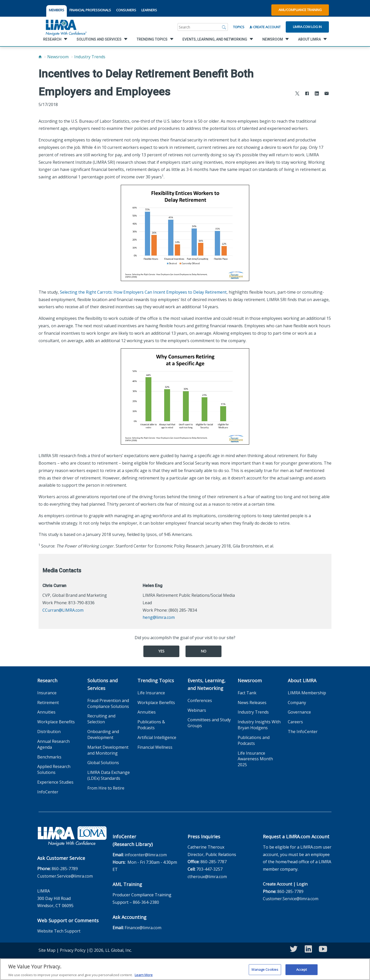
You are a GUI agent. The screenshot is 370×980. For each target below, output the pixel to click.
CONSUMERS (126, 10)
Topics (239, 27)
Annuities (46, 712)
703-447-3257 (209, 869)
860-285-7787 (214, 862)
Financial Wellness (155, 747)
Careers (295, 722)
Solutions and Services (103, 684)
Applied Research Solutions (54, 769)
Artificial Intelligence (157, 737)
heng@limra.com (159, 617)
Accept (302, 973)
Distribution (49, 732)
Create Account (265, 27)
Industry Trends (90, 57)
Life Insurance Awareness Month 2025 (255, 759)
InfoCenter (48, 792)
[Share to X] (297, 94)
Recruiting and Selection (101, 719)
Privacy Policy (73, 950)
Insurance (47, 693)
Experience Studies (55, 782)
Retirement (48, 703)
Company (297, 703)
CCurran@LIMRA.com (63, 610)
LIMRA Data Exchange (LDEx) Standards (109, 775)
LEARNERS (149, 10)
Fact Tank (247, 693)
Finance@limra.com (143, 928)
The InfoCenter (303, 732)
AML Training (127, 884)
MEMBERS (57, 10)
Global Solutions (103, 763)
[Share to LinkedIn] (317, 94)
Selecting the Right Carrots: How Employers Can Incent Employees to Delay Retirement (143, 292)
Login (302, 884)
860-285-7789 (65, 869)
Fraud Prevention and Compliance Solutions (108, 703)
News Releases (252, 703)
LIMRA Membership (307, 693)
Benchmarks (49, 757)
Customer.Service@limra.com (65, 876)
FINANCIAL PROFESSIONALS (90, 10)
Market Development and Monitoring (108, 750)
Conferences (200, 700)
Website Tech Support (59, 931)
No (203, 651)
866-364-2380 (146, 902)
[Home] (40, 57)
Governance (299, 712)
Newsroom (58, 57)
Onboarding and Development (103, 734)
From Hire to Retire (106, 788)
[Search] (224, 27)
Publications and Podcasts (254, 740)
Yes (161, 651)
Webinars (197, 710)
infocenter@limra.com (146, 855)
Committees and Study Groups (209, 723)
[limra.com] (66, 27)
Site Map (47, 950)
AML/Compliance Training (300, 10)
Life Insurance (151, 693)
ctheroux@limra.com (207, 877)
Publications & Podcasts (151, 725)
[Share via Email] (327, 94)
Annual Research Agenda (53, 744)
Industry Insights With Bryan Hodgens (259, 725)
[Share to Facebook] (307, 94)
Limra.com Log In (307, 27)
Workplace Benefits (56, 722)
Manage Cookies (265, 973)
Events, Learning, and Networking (207, 684)
